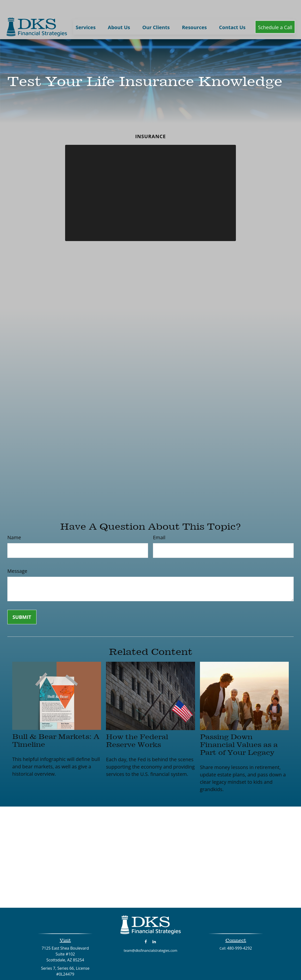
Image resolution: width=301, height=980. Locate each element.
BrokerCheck (201, 971)
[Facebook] (146, 927)
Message (17, 556)
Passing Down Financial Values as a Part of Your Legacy (239, 730)
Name (14, 523)
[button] (86, 12)
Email (159, 523)
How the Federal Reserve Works (137, 726)
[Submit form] (22, 602)
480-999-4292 (240, 933)
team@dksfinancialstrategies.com (151, 936)
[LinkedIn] (154, 927)
